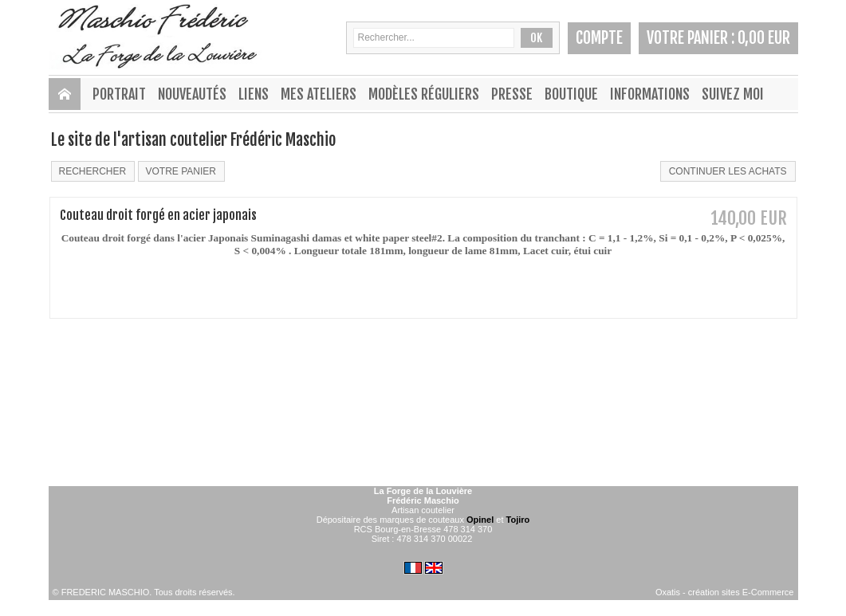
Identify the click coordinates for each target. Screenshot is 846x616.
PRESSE (512, 94)
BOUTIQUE (571, 94)
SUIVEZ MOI (733, 94)
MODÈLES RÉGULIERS (424, 94)
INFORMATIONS (650, 94)
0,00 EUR (764, 38)
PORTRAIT (119, 94)
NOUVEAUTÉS (192, 94)
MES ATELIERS (319, 94)
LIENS (254, 94)
